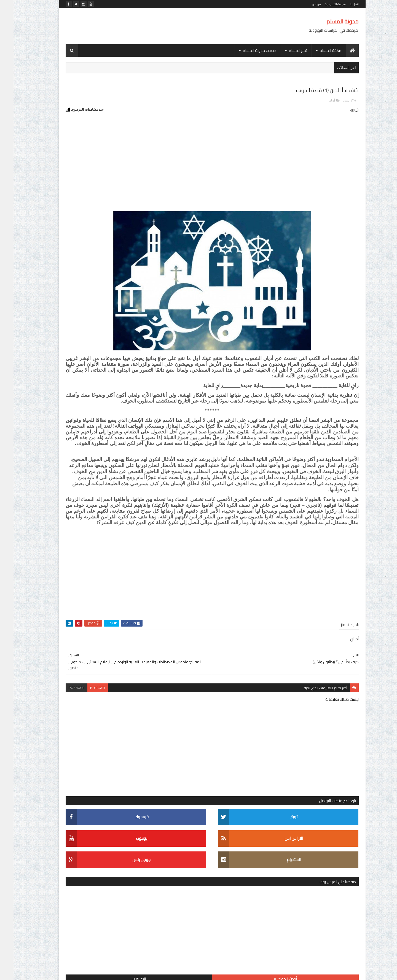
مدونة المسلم (329, 21)
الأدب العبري (88, 618)
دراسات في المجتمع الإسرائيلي (112, 676)
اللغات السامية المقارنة (83, 657)
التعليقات (74, 269)
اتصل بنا (341, 4)
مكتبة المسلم (317, 50)
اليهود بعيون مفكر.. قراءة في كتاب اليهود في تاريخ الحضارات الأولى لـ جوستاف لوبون (84, 436)
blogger (182, 743)
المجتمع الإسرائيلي (122, 666)
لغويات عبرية (87, 685)
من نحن (303, 4)
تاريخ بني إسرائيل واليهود (81, 666)
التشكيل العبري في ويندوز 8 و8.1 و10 (87, 466)
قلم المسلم (284, 50)
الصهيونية (83, 637)
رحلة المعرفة (70, 676)
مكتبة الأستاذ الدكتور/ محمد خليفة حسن (106, 695)
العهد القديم (128, 647)
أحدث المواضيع (118, 269)
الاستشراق (128, 628)
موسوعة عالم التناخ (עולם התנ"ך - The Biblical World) (85, 313)
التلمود (132, 637)
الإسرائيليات (103, 628)
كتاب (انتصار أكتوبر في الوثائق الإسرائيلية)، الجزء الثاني (85, 403)
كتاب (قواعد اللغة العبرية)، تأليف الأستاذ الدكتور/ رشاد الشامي (85, 343)
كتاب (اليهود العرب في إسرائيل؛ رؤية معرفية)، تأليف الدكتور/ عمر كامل (88, 373)
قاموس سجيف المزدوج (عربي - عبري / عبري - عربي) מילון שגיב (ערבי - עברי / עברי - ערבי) (86, 284)
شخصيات (112, 685)
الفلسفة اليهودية (99, 647)
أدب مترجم (128, 618)
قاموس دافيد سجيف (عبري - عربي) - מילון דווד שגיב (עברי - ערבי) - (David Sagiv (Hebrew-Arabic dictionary (87, 500)
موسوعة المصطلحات (120, 714)
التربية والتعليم (75, 628)
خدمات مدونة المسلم (246, 50)
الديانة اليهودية (109, 637)
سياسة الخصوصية (322, 4)
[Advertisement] (152, 26)
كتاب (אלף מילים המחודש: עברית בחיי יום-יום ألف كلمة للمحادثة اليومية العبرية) (86, 532)
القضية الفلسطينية (123, 657)
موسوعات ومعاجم (123, 705)
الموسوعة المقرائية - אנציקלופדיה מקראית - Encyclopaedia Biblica (88, 561)
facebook (161, 743)
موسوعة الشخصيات (85, 705)
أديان (318, 100)
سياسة (132, 685)
